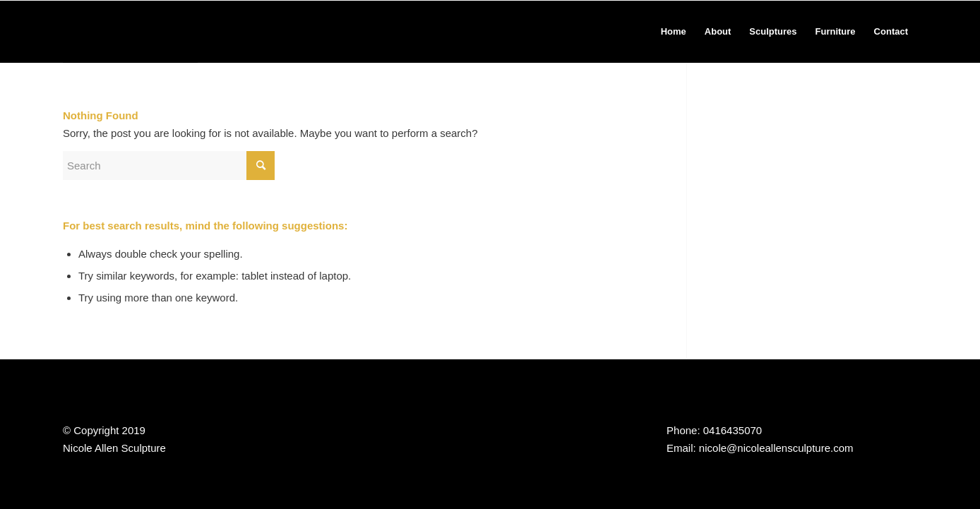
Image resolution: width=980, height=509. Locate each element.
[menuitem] (674, 32)
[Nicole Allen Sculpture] (130, 32)
